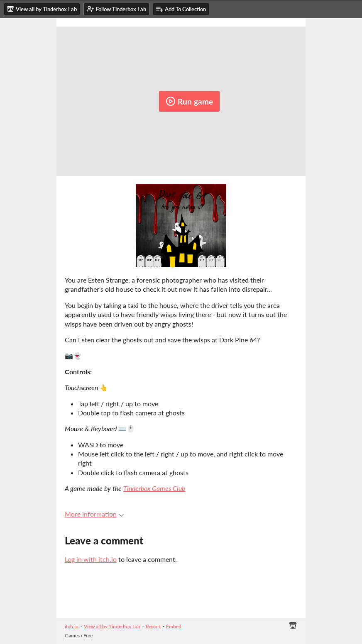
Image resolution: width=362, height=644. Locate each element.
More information (94, 514)
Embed (174, 626)
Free (88, 635)
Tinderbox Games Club (154, 488)
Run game (189, 101)
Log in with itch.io (91, 559)
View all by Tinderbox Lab (112, 626)
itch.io (72, 626)
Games (72, 635)
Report (153, 626)
